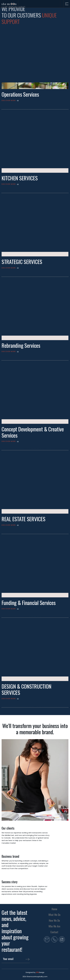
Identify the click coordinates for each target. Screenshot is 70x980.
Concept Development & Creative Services (33, 432)
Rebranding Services (21, 345)
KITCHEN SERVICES (20, 178)
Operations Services (20, 94)
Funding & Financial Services (29, 603)
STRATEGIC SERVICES (22, 262)
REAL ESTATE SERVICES (23, 519)
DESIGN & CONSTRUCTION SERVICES (26, 689)
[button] (35, 101)
